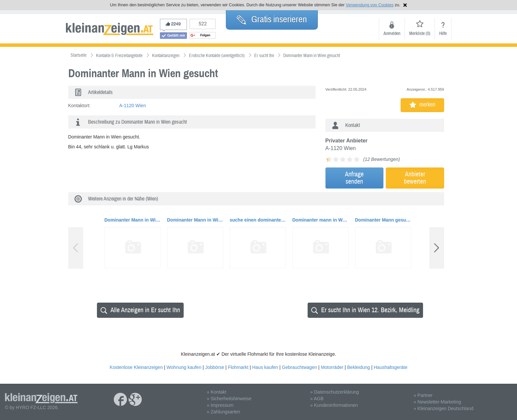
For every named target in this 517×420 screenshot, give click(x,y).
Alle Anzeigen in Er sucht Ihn (140, 310)
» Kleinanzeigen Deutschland (443, 408)
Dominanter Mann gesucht (383, 220)
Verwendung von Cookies (370, 5)
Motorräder (332, 367)
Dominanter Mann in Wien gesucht (133, 220)
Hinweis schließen (405, 5)
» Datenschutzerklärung (335, 392)
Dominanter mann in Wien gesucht (320, 220)
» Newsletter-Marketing (437, 402)
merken (422, 105)
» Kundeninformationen (334, 405)
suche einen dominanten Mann (258, 220)
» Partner (423, 395)
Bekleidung (359, 367)
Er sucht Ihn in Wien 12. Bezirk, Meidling (365, 310)
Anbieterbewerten (415, 178)
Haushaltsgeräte (390, 367)
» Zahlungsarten (223, 412)
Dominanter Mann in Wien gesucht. (195, 220)
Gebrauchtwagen (300, 367)
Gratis (272, 19)
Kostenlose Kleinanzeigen (136, 367)
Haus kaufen (265, 367)
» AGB (317, 399)
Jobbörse (215, 367)
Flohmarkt (238, 367)
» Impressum (220, 405)
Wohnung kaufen (184, 367)
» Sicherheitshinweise (229, 399)
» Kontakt (216, 392)
